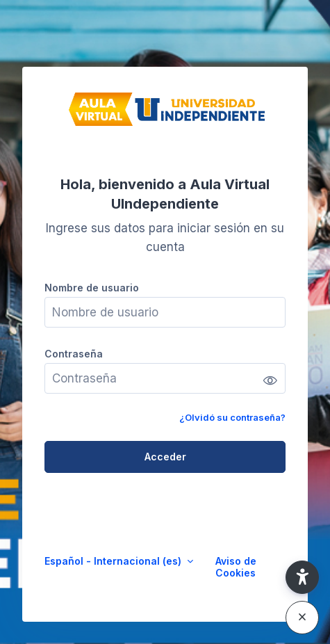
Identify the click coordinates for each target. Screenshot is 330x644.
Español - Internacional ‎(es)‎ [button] (114, 561)
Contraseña (74, 354)
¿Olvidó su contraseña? (232, 417)
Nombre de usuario (92, 288)
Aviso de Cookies (236, 567)
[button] (302, 577)
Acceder (165, 457)
